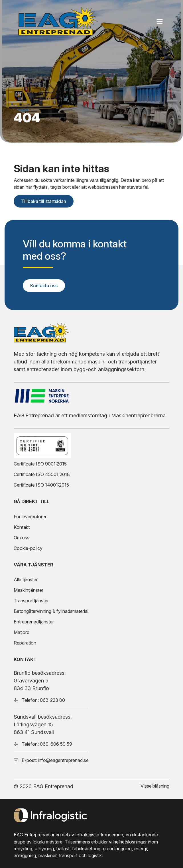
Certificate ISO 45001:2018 (42, 474)
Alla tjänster (26, 580)
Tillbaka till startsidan (44, 201)
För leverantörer (30, 517)
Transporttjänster (31, 601)
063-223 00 (52, 700)
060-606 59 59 (56, 744)
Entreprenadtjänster (34, 622)
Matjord (22, 632)
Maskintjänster (29, 590)
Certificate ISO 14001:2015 (41, 485)
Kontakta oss (44, 286)
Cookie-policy (28, 548)
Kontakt (22, 527)
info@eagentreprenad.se (63, 760)
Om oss (22, 538)
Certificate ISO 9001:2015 (40, 464)
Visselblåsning (155, 786)
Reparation (25, 643)
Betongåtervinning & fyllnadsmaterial (51, 611)
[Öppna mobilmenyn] (160, 22)
